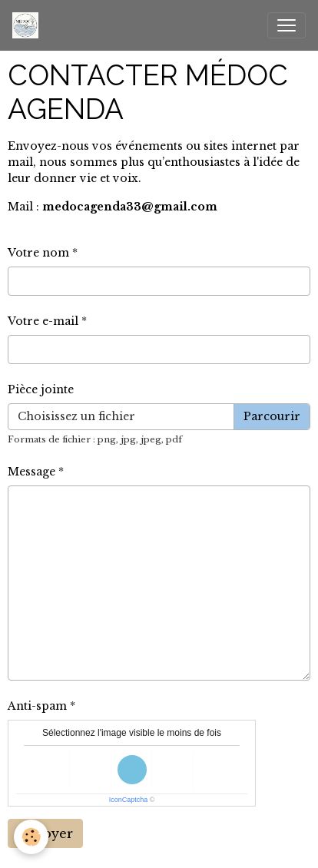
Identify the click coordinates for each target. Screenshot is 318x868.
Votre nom (38, 253)
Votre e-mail (43, 321)
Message (31, 472)
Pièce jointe (41, 389)
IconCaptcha (129, 800)
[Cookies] (31, 837)
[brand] (28, 25)
